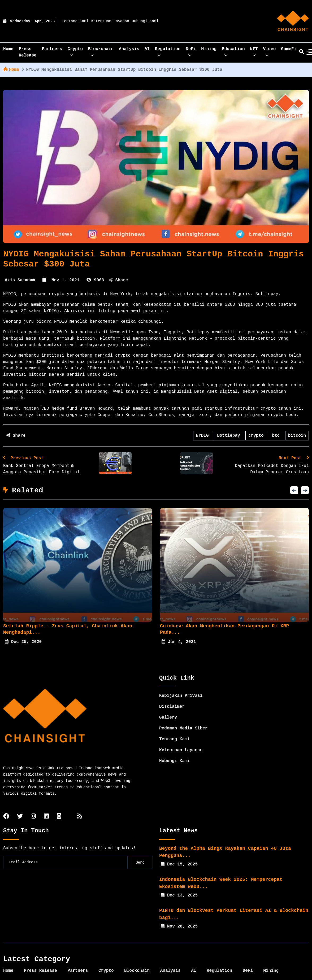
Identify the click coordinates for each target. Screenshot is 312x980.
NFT (254, 51)
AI (147, 49)
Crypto (75, 51)
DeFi (191, 51)
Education (233, 51)
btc (277, 436)
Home (11, 70)
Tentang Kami (75, 21)
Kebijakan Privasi (181, 684)
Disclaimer (172, 695)
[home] (293, 21)
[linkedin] (46, 805)
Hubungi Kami (145, 21)
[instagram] (33, 805)
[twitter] (20, 805)
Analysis (129, 49)
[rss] (80, 805)
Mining (209, 49)
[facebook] (6, 805)
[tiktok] (59, 805)
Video (269, 51)
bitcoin (297, 436)
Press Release (27, 52)
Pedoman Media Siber (183, 716)
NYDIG (204, 436)
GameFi (289, 49)
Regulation (168, 51)
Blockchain (101, 51)
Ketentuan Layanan (110, 21)
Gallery (168, 706)
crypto (257, 436)
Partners (52, 49)
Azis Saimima (20, 280)
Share (118, 280)
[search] (301, 52)
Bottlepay (230, 436)
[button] (294, 490)
